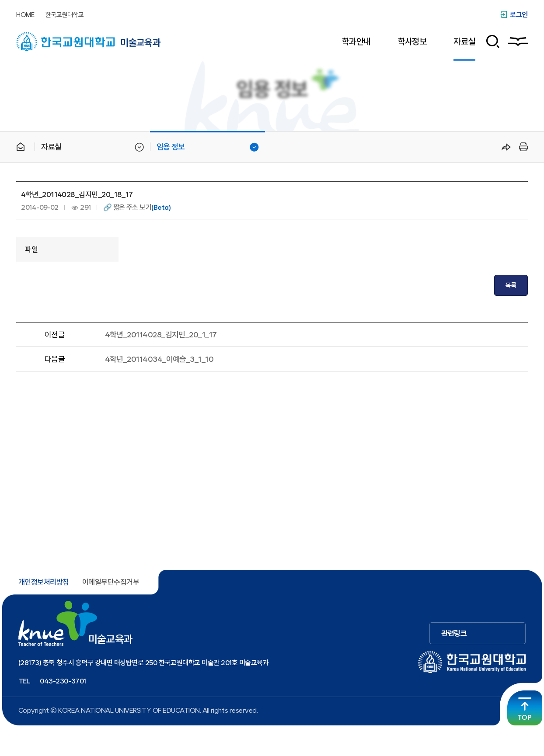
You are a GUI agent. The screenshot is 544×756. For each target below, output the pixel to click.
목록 (511, 285)
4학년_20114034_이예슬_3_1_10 (159, 359)
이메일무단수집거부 (111, 582)
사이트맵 (518, 42)
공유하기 (506, 147)
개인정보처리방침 (44, 582)
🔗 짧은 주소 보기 (137, 208)
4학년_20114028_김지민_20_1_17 (161, 335)
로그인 (519, 15)
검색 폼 (490, 42)
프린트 (522, 147)
